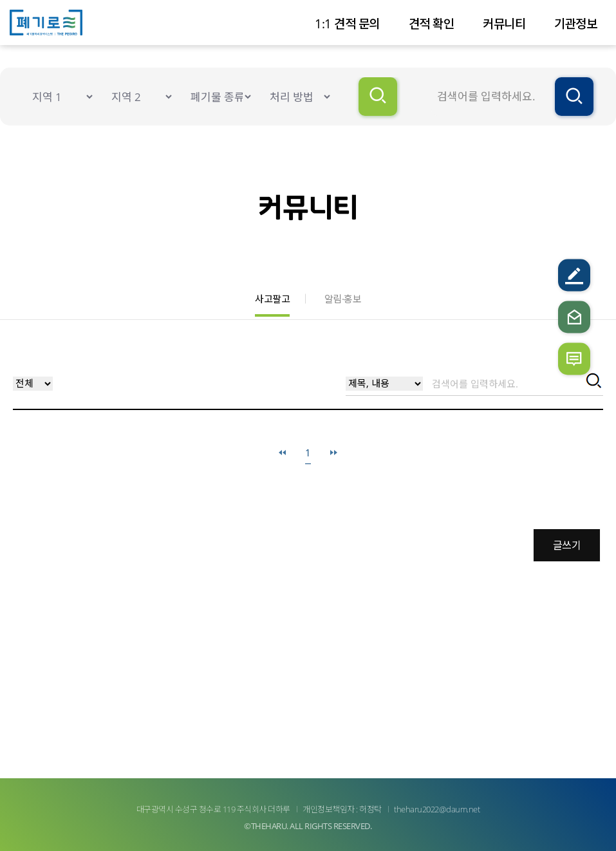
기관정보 (575, 24)
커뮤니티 (504, 24)
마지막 (334, 453)
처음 (282, 453)
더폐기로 (53, 23)
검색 (593, 382)
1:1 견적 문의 (347, 24)
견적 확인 (432, 24)
